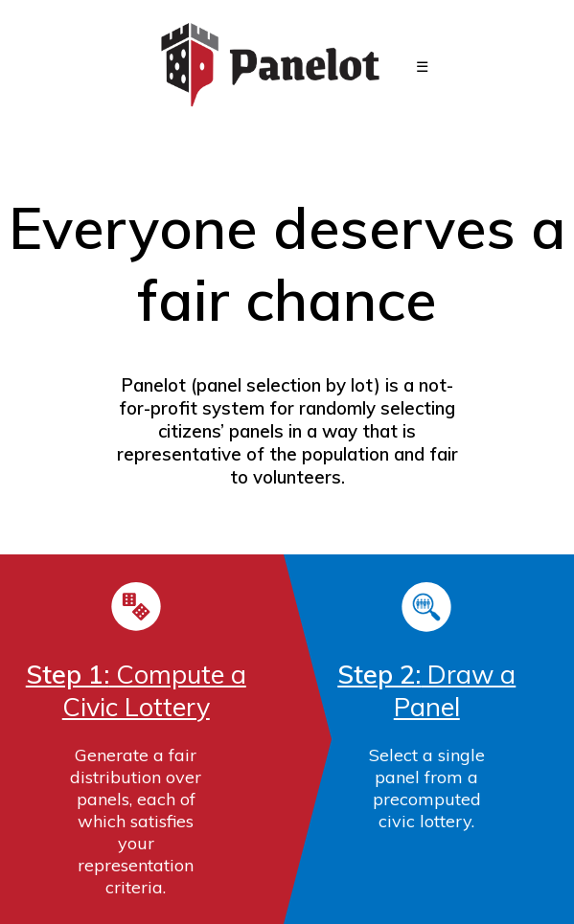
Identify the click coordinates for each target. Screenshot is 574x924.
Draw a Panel (426, 690)
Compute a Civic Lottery (136, 690)
